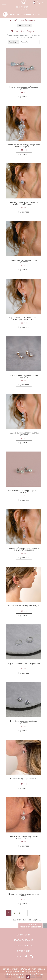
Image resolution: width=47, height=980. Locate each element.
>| (36, 913)
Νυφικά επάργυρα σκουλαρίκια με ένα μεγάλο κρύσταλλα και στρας (24, 203)
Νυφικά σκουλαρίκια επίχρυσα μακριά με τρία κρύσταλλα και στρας (24, 549)
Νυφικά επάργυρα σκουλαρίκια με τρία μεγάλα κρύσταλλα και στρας (24, 318)
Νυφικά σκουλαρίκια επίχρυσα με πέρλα (24, 606)
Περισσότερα (24, 97)
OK (28, 977)
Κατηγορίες (24, 25)
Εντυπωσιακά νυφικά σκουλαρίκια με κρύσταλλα (24, 88)
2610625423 (36, 14)
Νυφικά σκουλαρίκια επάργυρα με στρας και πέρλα (24, 491)
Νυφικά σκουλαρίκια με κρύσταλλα (24, 779)
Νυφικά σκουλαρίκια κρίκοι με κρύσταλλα (24, 663)
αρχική (13, 20)
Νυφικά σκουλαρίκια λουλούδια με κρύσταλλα (24, 722)
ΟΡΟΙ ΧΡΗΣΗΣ (24, 951)
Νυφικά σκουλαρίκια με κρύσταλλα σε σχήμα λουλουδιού (24, 837)
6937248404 (26, 14)
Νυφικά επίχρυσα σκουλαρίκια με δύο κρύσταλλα (24, 376)
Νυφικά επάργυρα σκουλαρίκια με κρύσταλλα (24, 261)
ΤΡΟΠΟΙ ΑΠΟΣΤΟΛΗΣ (23, 946)
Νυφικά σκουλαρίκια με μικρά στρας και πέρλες (24, 895)
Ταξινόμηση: (14, 42)
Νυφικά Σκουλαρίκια (28, 20)
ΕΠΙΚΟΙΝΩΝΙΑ (23, 935)
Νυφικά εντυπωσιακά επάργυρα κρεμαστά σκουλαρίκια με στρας (24, 146)
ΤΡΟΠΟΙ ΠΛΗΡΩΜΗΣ (23, 940)
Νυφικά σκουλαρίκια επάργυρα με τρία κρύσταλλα (24, 434)
